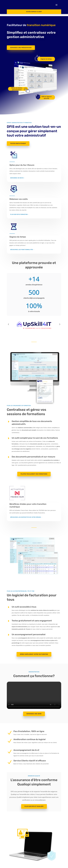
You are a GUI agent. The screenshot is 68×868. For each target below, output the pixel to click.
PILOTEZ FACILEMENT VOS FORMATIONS (34, 472)
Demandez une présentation (21, 45)
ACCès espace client (34, 12)
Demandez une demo (34, 712)
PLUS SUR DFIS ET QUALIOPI (34, 804)
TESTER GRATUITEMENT (18, 141)
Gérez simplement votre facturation (34, 652)
